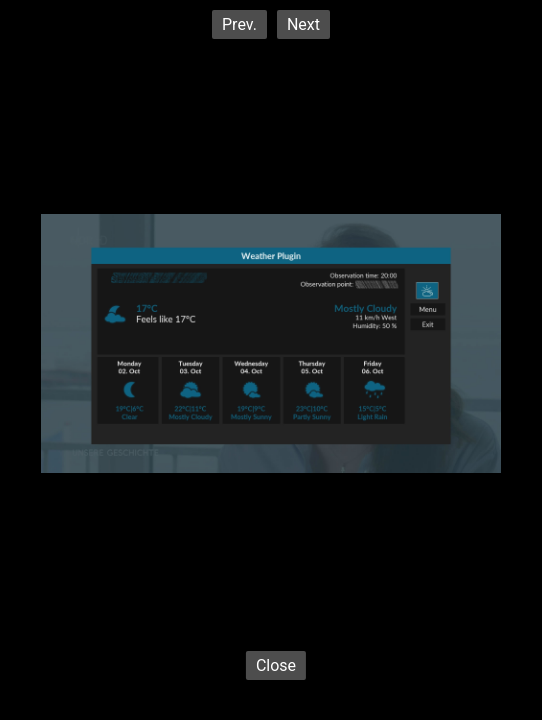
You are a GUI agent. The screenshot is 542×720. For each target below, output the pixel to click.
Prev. (239, 24)
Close (276, 665)
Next (303, 24)
